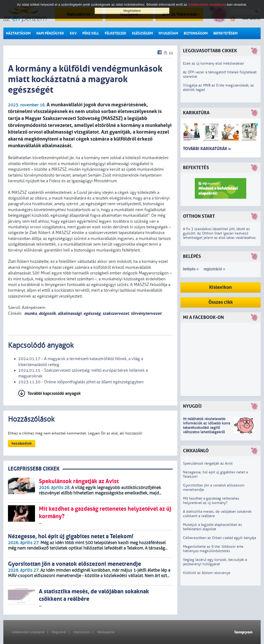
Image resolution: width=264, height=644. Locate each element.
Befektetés (196, 168)
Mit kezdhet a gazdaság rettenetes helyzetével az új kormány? (211, 501)
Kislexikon (221, 287)
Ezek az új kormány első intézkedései (213, 63)
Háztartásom (18, 33)
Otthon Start (199, 216)
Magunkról (59, 632)
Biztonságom (196, 33)
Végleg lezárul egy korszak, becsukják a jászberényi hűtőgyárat (215, 562)
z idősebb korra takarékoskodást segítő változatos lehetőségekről (206, 428)
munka (30, 313)
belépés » (191, 269)
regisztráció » (214, 269)
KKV (73, 33)
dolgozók (47, 313)
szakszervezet (116, 313)
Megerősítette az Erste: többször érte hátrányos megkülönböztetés (213, 549)
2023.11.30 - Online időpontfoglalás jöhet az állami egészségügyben (81, 382)
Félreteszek (116, 33)
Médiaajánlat (106, 632)
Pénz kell (91, 33)
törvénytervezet (146, 313)
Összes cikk (221, 302)
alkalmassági (70, 313)
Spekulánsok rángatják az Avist (208, 463)
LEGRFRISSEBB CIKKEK (34, 469)
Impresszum (81, 632)
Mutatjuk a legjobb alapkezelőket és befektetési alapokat (212, 527)
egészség (92, 313)
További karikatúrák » (207, 149)
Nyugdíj (192, 406)
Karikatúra (196, 113)
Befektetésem (225, 33)
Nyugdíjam (168, 33)
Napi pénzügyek (50, 33)
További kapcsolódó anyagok (54, 393)
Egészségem (142, 33)
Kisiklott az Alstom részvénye (207, 573)
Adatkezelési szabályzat (28, 632)
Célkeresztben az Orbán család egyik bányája (219, 538)
